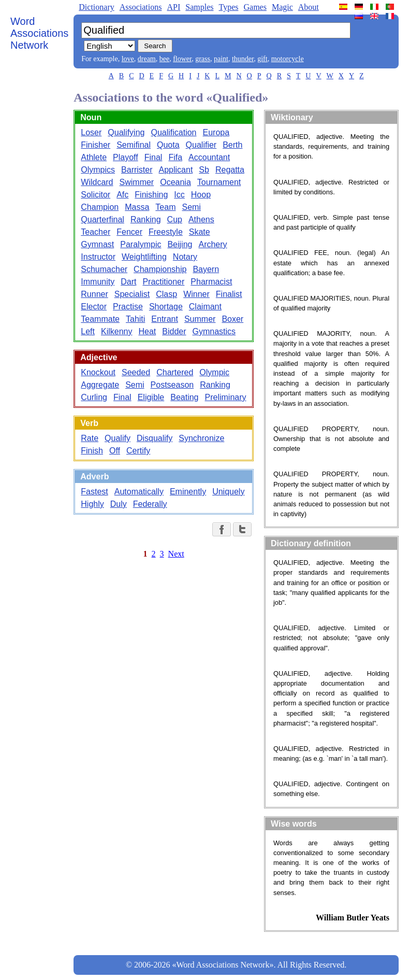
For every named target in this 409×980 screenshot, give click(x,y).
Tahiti (135, 319)
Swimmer (137, 182)
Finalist (229, 294)
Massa (137, 207)
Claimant (205, 307)
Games (255, 7)
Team (165, 207)
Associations (141, 7)
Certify (138, 451)
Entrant (165, 319)
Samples (199, 7)
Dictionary (96, 7)
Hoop (201, 195)
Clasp (166, 294)
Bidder (174, 331)
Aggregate (100, 385)
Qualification (173, 132)
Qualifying (126, 132)
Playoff (126, 157)
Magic (282, 7)
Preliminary (226, 397)
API (173, 7)
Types (228, 7)
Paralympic (141, 244)
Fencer (129, 232)
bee (164, 59)
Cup (175, 219)
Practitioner (163, 282)
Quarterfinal (103, 219)
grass (203, 59)
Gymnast (97, 244)
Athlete (94, 157)
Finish (92, 451)
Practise (128, 307)
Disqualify (155, 438)
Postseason (172, 385)
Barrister (137, 170)
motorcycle (288, 59)
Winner (196, 294)
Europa (216, 132)
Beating (184, 397)
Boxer (232, 319)
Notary (185, 257)
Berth (232, 145)
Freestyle (166, 232)
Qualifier (201, 145)
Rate (90, 438)
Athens (201, 219)
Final (154, 157)
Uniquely (228, 492)
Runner (94, 294)
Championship (160, 269)
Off (115, 451)
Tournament (219, 182)
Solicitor (96, 195)
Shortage (166, 307)
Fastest (94, 492)
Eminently (188, 492)
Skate (200, 232)
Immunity (98, 282)
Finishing (151, 195)
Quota (168, 145)
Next (176, 554)
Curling (94, 397)
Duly (119, 504)
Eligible (151, 397)
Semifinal (134, 145)
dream (147, 59)
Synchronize (201, 438)
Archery (213, 244)
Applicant (176, 170)
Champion (100, 207)
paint (221, 59)
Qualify (118, 438)
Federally (150, 504)
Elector (94, 307)
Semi (191, 207)
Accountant (209, 157)
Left (88, 331)
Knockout (98, 372)
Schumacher (104, 269)
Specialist (132, 294)
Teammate (100, 319)
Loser (91, 132)
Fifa (175, 157)
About (309, 7)
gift (262, 59)
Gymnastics (214, 331)
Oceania (176, 182)
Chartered (175, 372)
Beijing (180, 244)
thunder (243, 59)
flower (182, 59)
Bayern (206, 269)
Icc (179, 195)
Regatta (230, 170)
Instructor (98, 257)
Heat (147, 331)
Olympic (214, 372)
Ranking (146, 219)
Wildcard (97, 182)
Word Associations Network (39, 33)
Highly (92, 504)
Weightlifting (144, 257)
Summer (200, 319)
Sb (204, 170)
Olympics (98, 170)
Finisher (96, 145)
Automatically (139, 492)
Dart (128, 282)
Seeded (136, 372)
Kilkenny (116, 331)
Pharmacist (211, 282)
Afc (122, 195)
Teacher (96, 232)
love (128, 59)
